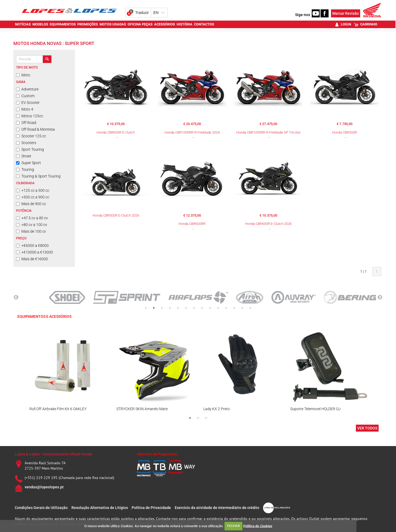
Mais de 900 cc (31, 204)
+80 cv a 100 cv (32, 225)
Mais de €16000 (32, 259)
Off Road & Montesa (35, 129)
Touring (25, 169)
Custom (25, 96)
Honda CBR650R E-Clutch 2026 (268, 224)
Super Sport (28, 163)
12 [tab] (234, 308)
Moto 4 (25, 109)
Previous (16, 297)
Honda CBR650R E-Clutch (116, 132)
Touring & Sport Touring (38, 176)
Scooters (26, 143)
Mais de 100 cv (31, 231)
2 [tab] (154, 308)
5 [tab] (178, 308)
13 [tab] (242, 308)
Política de (258, 526)
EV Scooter (28, 103)
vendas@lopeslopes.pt (44, 487)
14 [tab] (250, 308)
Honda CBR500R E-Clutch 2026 (116, 215)
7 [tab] (194, 308)
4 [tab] (170, 308)
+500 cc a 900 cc (33, 197)
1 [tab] (146, 308)
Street (24, 156)
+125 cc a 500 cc (33, 190)
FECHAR (234, 526)
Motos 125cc (30, 116)
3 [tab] (162, 308)
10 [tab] (218, 308)
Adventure (27, 89)
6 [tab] (186, 308)
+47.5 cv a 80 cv (32, 218)
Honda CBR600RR (192, 224)
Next (380, 297)
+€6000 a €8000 (32, 246)
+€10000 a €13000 (35, 252)
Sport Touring (30, 149)
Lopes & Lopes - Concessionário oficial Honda (54, 454)
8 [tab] (202, 308)
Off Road (26, 123)
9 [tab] (210, 308)
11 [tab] (226, 308)
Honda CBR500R (344, 132)
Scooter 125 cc (31, 136)
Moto (23, 75)
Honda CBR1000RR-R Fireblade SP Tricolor (268, 132)
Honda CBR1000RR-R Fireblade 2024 (192, 132)
